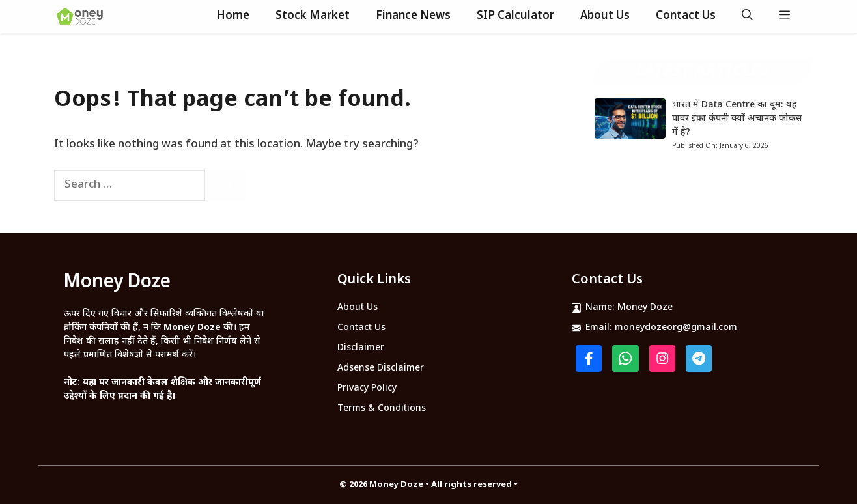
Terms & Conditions (382, 409)
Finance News (413, 16)
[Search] (227, 185)
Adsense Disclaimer (381, 368)
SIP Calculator (515, 16)
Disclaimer (361, 348)
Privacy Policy (367, 388)
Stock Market (313, 16)
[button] (747, 16)
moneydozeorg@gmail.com (676, 328)
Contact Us (686, 16)
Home (233, 16)
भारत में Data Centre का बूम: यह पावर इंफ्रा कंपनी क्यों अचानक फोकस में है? (737, 119)
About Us (605, 16)
